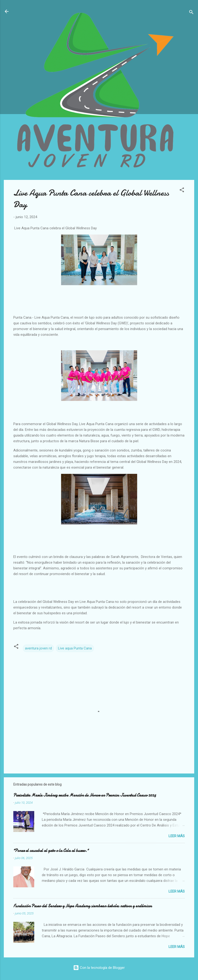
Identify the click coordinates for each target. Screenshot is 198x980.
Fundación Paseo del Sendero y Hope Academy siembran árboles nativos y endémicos (83, 906)
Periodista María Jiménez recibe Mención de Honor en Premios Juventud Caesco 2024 (85, 795)
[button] (182, 191)
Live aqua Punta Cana (75, 648)
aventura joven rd (38, 648)
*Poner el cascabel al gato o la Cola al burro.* (51, 851)
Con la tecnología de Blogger (99, 968)
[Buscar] (191, 13)
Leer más (177, 836)
